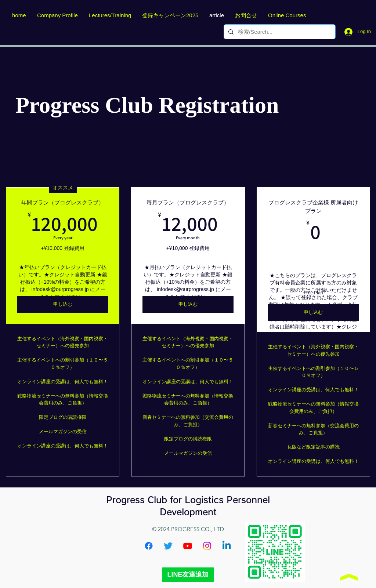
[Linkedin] (227, 546)
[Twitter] (168, 546)
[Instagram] (207, 546)
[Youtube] (188, 546)
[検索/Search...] (279, 32)
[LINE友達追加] (188, 575)
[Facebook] (149, 546)
